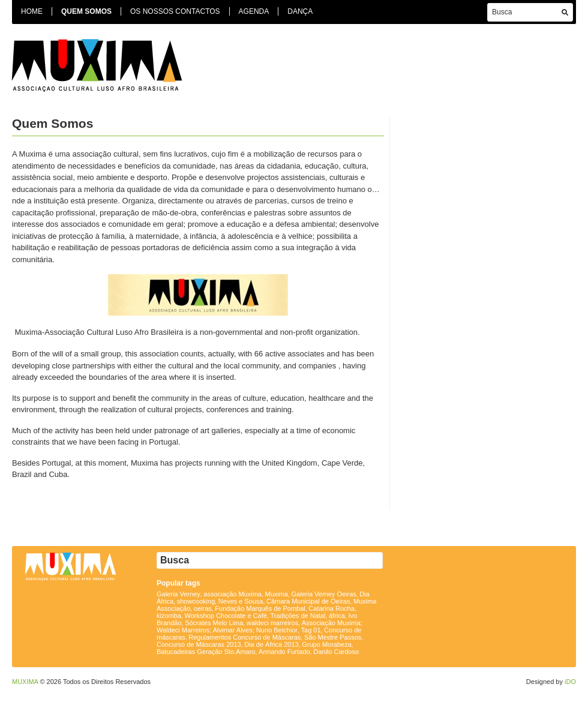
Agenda (254, 11)
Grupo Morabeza (327, 644)
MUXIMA (25, 682)
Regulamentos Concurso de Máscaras (244, 637)
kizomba (169, 616)
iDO (570, 682)
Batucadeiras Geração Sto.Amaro (206, 652)
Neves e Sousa (241, 601)
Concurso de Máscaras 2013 (199, 644)
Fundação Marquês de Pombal (260, 608)
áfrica (337, 616)
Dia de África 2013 (271, 644)
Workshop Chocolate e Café (226, 616)
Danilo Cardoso (336, 652)
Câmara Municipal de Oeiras (308, 601)
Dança (300, 11)
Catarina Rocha (331, 608)
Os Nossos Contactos (175, 11)
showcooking (196, 601)
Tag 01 (311, 630)
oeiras (203, 608)
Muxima (276, 594)
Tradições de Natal (298, 616)
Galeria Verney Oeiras (324, 594)
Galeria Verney (178, 594)
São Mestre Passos (333, 637)
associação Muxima (232, 594)
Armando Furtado (284, 652)
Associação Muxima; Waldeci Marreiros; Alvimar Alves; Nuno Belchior (259, 626)
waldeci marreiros (272, 623)
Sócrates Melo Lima (214, 623)
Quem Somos (86, 11)
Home (32, 11)
